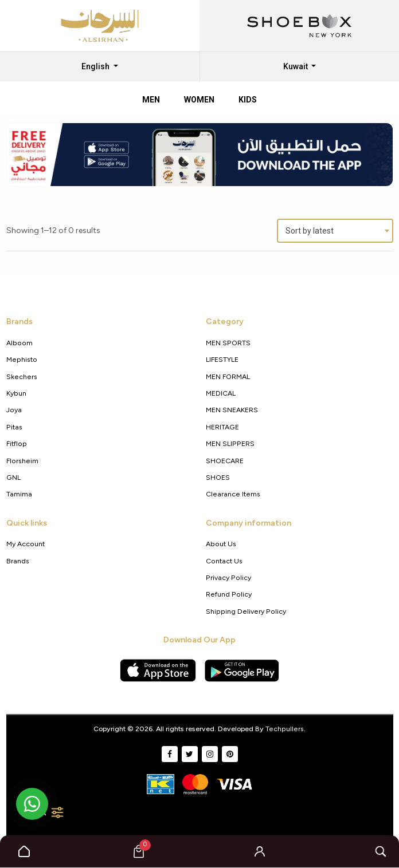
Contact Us (224, 561)
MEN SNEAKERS (232, 410)
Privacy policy (228, 577)
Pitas (14, 427)
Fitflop (17, 443)
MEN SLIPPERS (230, 443)
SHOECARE (225, 461)
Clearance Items (233, 494)
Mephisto (22, 359)
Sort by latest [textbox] (310, 231)
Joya (14, 410)
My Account (26, 544)
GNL (13, 477)
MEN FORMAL (228, 376)
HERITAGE (222, 427)
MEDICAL (221, 393)
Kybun (16, 393)
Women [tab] (199, 100)
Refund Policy (229, 594)
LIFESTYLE (222, 359)
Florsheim (22, 461)
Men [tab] (151, 100)
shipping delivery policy (246, 611)
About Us (221, 544)
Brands (18, 561)
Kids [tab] (248, 100)
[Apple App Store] (158, 670)
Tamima (19, 494)
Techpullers (285, 729)
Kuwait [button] (296, 66)
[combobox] (335, 231)
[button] (260, 851)
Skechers (22, 376)
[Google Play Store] (242, 670)
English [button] (96, 66)
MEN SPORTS (228, 343)
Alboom (19, 343)
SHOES (218, 477)
